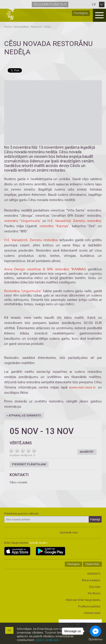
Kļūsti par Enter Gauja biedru (83, 600)
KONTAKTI (94, 574)
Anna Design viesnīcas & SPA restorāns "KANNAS (45, 269)
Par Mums (94, 593)
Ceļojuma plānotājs (50, 4)
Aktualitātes (21, 27)
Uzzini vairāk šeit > (48, 640)
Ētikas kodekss (91, 580)
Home (8, 27)
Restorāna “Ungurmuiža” (23, 291)
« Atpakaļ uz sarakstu (24, 415)
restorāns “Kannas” (54, 226)
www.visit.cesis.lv (82, 387)
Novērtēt (87, 452)
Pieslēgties (81, 13)
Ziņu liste (95, 587)
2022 (48, 27)
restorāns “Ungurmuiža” (22, 221)
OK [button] (9, 630)
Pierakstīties (92, 564)
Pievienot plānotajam (29, 464)
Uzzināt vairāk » (39, 543)
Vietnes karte (92, 613)
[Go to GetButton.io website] (95, 640)
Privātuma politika (89, 607)
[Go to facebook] (95, 631)
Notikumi (36, 27)
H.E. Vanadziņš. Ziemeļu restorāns (74, 221)
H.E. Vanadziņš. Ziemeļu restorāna (31, 240)
